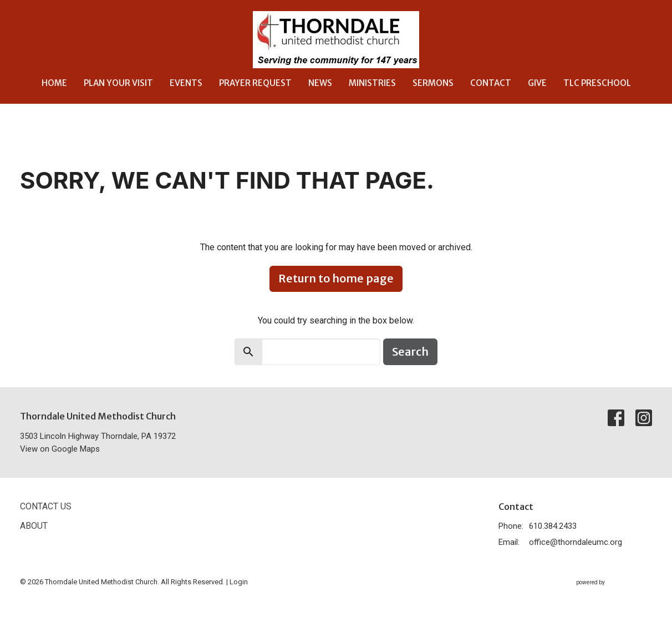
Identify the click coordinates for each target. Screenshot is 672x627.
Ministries (372, 83)
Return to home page (336, 278)
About (34, 526)
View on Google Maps (60, 449)
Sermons (433, 83)
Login (239, 582)
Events (186, 83)
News (320, 83)
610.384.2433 (553, 526)
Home (54, 83)
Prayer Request (255, 83)
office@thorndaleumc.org (576, 542)
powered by (614, 582)
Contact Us (46, 506)
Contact (491, 83)
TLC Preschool (597, 83)
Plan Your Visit (118, 83)
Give (537, 83)
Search (410, 352)
